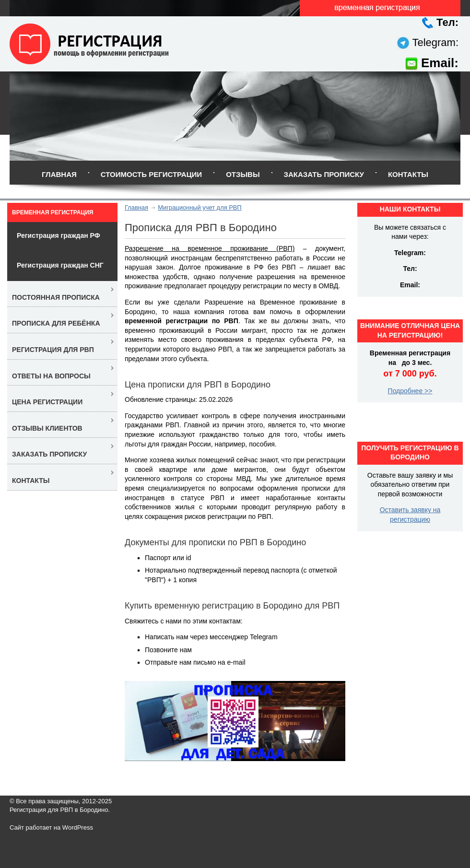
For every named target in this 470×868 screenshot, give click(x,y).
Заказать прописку (324, 174)
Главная (59, 174)
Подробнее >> (410, 391)
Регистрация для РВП (53, 350)
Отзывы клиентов (47, 428)
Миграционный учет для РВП (200, 207)
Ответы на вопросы (51, 376)
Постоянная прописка (56, 297)
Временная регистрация (53, 212)
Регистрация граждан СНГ (60, 265)
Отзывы (243, 174)
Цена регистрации (47, 402)
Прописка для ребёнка (56, 323)
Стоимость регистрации (151, 174)
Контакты (408, 174)
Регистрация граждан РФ (59, 235)
